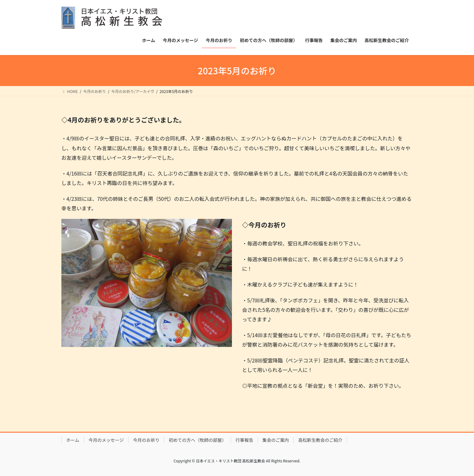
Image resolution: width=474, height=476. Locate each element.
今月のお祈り (146, 440)
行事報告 (244, 440)
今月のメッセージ (106, 440)
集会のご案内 (276, 440)
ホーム (73, 440)
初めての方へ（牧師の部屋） (197, 440)
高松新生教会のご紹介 (320, 440)
